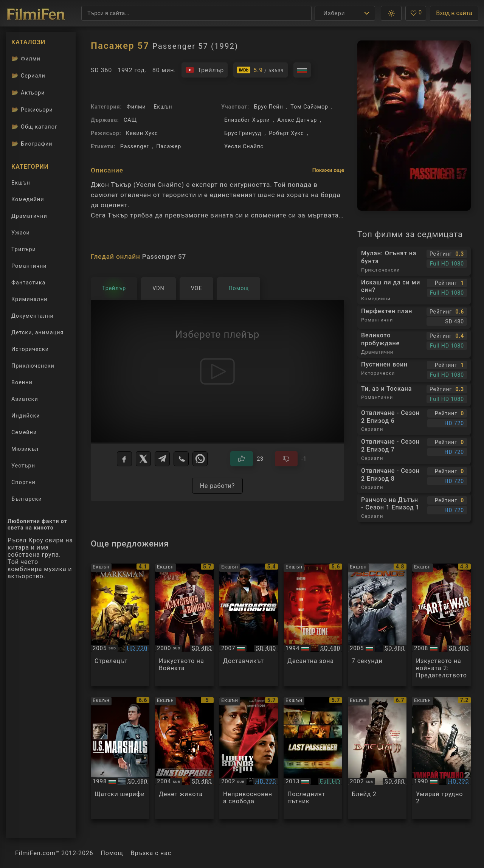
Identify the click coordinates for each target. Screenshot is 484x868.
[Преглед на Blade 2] (377, 758)
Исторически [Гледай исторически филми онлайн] (30, 349)
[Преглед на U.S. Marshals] (120, 758)
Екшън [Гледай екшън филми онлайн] (21, 183)
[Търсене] (196, 13)
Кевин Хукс (142, 133)
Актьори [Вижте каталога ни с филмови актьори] (28, 93)
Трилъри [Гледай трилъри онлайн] (23, 251)
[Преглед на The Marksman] (120, 625)
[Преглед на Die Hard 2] (441, 758)
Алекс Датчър (297, 120)
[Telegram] (162, 459)
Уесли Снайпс (244, 147)
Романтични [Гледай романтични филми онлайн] (29, 266)
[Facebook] (124, 459)
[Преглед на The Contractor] (249, 625)
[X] (143, 459)
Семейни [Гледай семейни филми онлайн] (24, 432)
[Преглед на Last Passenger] (313, 758)
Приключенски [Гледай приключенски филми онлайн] (33, 366)
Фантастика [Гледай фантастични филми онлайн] (28, 283)
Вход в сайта (454, 13)
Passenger (135, 147)
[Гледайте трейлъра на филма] (205, 70)
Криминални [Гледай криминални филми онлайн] (29, 299)
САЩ (130, 120)
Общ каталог (34, 127)
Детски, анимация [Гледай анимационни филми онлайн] (37, 333)
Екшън (163, 107)
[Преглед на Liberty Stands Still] (249, 758)
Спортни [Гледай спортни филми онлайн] (23, 482)
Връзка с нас (151, 853)
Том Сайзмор (309, 107)
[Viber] (181, 459)
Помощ (112, 853)
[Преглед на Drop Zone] (313, 625)
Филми (136, 107)
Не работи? (218, 486)
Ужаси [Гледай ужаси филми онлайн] (21, 233)
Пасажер (169, 147)
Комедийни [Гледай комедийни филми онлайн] (28, 200)
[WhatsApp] (200, 459)
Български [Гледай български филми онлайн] (27, 499)
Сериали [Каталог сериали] (28, 76)
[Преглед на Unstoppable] (184, 758)
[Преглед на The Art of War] (184, 625)
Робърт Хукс (286, 133)
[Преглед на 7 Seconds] (377, 625)
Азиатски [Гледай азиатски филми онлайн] (25, 399)
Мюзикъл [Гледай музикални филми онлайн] (25, 449)
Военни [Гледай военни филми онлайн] (22, 383)
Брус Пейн (268, 107)
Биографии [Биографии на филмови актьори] (32, 144)
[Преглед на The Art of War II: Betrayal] (441, 625)
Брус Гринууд (243, 133)
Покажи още (328, 170)
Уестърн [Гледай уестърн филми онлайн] (23, 466)
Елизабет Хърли (247, 120)
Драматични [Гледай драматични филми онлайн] (29, 216)
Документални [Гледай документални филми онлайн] (33, 316)
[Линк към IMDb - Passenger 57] (261, 70)
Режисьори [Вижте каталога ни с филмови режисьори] (32, 110)
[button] (391, 13)
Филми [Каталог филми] (26, 59)
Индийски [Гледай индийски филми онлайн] (26, 416)
